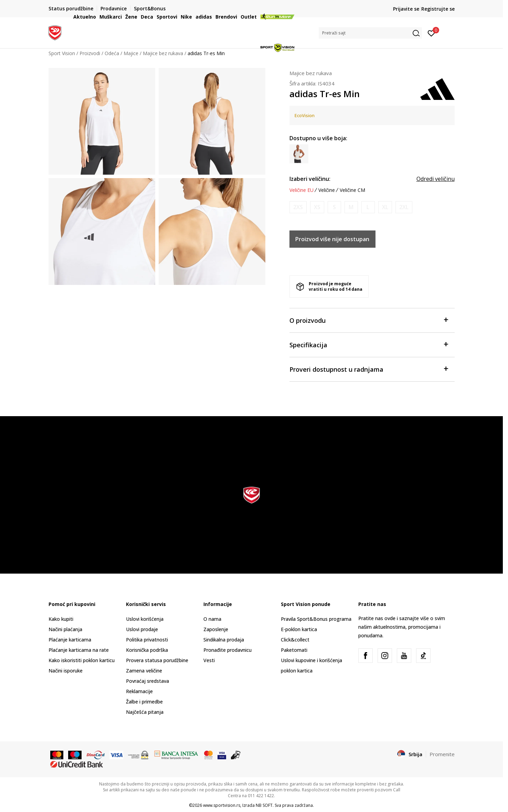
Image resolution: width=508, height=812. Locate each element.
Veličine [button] (327, 190)
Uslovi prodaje (142, 629)
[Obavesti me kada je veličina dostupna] (298, 207)
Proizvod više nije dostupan (332, 239)
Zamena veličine (144, 671)
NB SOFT (264, 805)
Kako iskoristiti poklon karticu (82, 660)
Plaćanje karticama (70, 640)
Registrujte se (438, 9)
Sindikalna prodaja (224, 640)
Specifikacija (369, 344)
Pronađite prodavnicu (227, 650)
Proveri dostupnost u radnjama (369, 369)
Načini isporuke (66, 671)
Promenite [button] (442, 754)
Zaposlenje (216, 629)
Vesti (209, 660)
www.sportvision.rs (222, 805)
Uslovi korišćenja (145, 619)
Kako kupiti (61, 619)
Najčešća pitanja (145, 712)
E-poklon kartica (299, 629)
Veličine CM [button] (352, 190)
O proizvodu (369, 320)
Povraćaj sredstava (147, 681)
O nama (212, 619)
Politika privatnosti (147, 640)
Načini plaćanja (65, 629)
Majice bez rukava (311, 73)
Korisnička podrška (147, 650)
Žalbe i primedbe (144, 702)
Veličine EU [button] (301, 190)
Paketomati (294, 650)
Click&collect (295, 640)
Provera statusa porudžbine (157, 660)
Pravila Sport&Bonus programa (316, 619)
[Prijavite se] (431, 33)
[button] (370, 33)
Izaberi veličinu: (310, 179)
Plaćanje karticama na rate (79, 650)
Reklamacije (139, 691)
